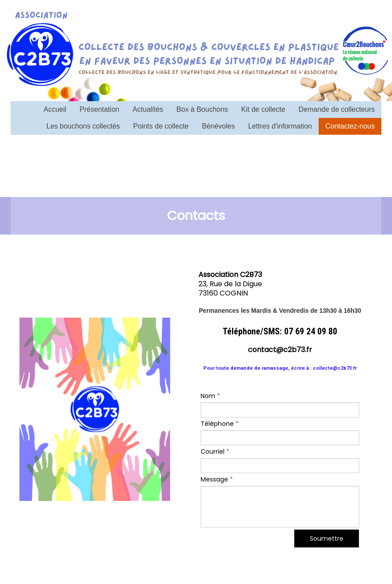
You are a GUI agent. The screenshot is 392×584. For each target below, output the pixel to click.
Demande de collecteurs (337, 109)
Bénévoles (219, 126)
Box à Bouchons (202, 109)
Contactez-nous (350, 126)
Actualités (148, 109)
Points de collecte (161, 126)
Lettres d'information (280, 126)
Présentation (99, 109)
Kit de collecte (263, 109)
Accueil (55, 109)
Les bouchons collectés (83, 126)
